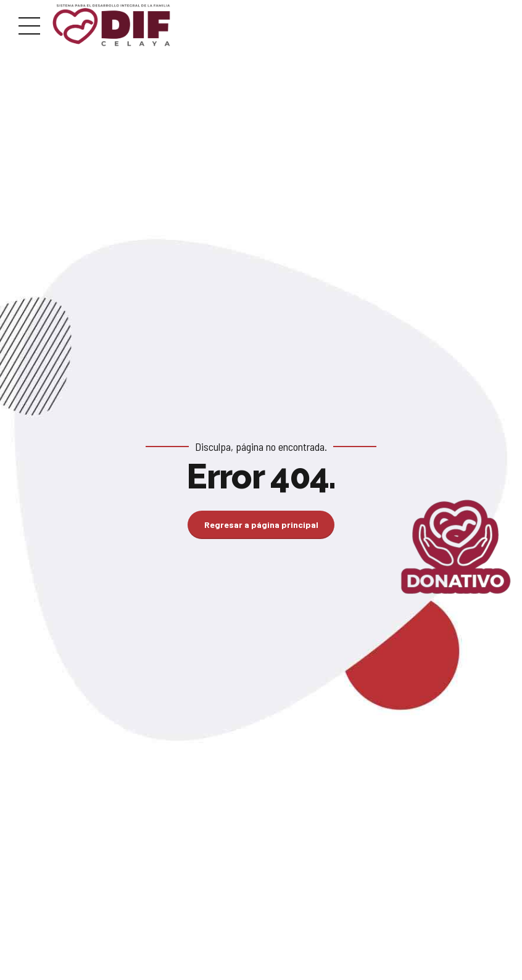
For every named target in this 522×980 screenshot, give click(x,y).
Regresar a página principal (261, 525)
